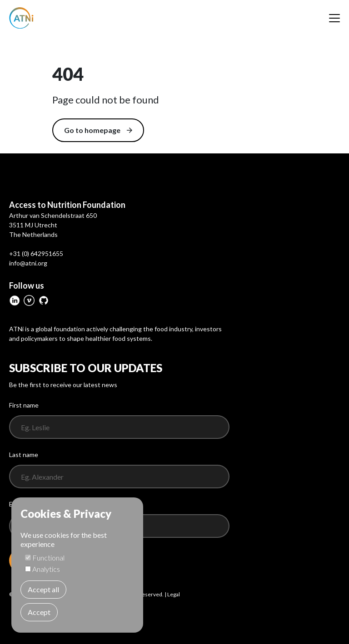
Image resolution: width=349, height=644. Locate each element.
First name (24, 405)
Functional (48, 558)
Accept (39, 612)
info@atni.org (28, 263)
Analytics (46, 569)
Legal (174, 594)
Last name (24, 455)
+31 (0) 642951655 (36, 253)
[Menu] (334, 18)
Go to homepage (98, 130)
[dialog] (77, 565)
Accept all (43, 589)
